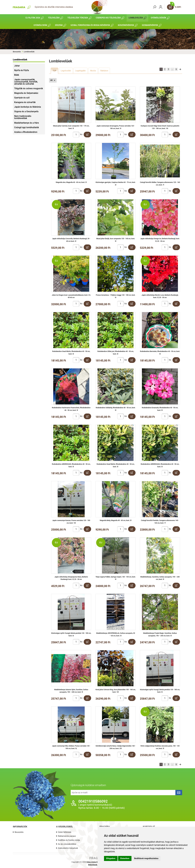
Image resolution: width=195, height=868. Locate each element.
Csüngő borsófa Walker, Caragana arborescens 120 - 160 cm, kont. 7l (160, 184)
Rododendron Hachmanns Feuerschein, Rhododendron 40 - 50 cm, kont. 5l (71, 409)
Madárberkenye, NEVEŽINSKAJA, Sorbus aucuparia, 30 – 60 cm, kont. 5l (116, 634)
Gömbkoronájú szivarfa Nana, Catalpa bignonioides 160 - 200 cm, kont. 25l (116, 747)
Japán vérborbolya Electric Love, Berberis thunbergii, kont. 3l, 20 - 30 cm (160, 296)
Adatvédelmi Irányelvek (68, 848)
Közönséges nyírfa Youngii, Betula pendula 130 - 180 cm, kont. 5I (71, 634)
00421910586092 (93, 801)
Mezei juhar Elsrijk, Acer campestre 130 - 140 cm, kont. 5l (116, 240)
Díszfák (59, 25)
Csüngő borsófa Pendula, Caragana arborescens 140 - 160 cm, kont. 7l (160, 522)
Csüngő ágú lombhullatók (27, 127)
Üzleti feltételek (65, 832)
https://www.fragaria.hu (96, 862)
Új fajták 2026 (33, 18)
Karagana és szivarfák (25, 102)
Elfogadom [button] (111, 858)
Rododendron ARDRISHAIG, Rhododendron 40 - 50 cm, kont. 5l (71, 465)
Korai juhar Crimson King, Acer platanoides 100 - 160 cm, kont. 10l (116, 691)
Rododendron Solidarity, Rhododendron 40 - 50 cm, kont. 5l (116, 409)
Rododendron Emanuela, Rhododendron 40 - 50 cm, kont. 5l (160, 409)
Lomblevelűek (136, 18)
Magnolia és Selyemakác (26, 93)
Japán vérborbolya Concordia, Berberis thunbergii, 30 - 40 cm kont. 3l (71, 240)
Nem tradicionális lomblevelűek (23, 117)
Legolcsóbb (66, 71)
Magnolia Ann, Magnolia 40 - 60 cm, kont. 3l (71, 182)
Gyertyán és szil (22, 98)
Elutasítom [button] (125, 858)
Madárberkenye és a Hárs (27, 123)
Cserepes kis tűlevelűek (108, 18)
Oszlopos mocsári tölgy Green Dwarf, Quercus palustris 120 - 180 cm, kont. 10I (160, 127)
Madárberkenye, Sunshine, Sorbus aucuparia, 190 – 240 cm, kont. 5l (160, 578)
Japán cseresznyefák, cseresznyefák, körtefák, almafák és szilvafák (26, 82)
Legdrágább (80, 71)
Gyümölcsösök (159, 18)
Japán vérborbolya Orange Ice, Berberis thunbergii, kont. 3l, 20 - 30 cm (160, 240)
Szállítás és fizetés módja (69, 840)
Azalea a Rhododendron (26, 132)
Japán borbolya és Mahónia (28, 107)
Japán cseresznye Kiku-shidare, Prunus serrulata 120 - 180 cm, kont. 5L (71, 747)
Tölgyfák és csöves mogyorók (29, 88)
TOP (54, 71)
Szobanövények (150, 25)
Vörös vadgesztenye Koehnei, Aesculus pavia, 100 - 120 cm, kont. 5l (160, 747)
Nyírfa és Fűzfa (22, 70)
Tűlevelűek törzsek (78, 18)
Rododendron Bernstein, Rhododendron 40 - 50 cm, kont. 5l (160, 353)
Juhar (17, 66)
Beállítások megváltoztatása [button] (146, 858)
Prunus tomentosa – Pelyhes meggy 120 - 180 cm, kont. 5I (116, 296)
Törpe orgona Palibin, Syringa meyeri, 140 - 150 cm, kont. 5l (116, 578)
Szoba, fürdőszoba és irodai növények (90, 25)
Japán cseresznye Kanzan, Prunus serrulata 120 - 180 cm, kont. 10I (71, 522)
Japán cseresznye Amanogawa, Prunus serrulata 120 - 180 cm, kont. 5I (116, 127)
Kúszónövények (126, 25)
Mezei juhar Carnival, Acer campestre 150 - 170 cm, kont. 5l (71, 127)
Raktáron (104, 71)
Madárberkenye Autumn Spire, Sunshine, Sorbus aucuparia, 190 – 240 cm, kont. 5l (71, 691)
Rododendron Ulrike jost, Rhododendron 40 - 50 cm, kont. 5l (116, 353)
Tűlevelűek (54, 18)
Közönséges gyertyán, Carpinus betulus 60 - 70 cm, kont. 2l (116, 184)
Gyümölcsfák (40, 25)
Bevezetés (17, 52)
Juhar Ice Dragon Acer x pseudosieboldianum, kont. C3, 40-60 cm (71, 296)
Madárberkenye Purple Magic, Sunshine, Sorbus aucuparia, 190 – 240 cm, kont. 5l (160, 634)
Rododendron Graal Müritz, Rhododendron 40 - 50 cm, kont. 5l (71, 353)
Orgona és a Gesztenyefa (26, 111)
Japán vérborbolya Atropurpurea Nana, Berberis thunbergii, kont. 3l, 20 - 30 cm (71, 578)
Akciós (93, 71)
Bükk (17, 75)
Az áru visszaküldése (67, 844)
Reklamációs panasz (67, 836)
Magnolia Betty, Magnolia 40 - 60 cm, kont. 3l (116, 520)
